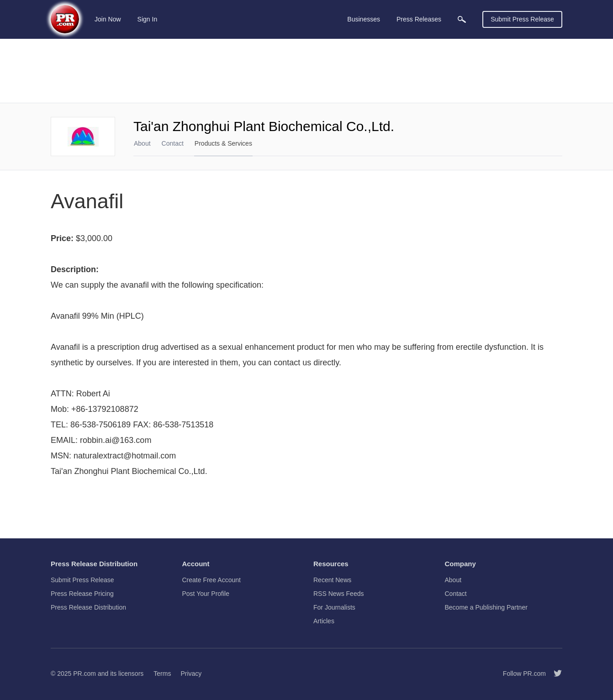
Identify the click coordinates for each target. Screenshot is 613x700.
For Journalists (334, 607)
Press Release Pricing (82, 594)
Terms (162, 674)
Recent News (332, 580)
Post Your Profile (206, 594)
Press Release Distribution (88, 607)
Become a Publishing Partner (486, 607)
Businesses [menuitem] (364, 19)
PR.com (85, 674)
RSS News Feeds (338, 594)
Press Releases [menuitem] (419, 19)
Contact (173, 143)
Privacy (191, 674)
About (142, 143)
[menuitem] (462, 19)
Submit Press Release (522, 19)
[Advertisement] (306, 71)
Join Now (108, 19)
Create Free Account (211, 580)
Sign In (148, 19)
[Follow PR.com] (554, 674)
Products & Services (223, 143)
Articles (324, 621)
